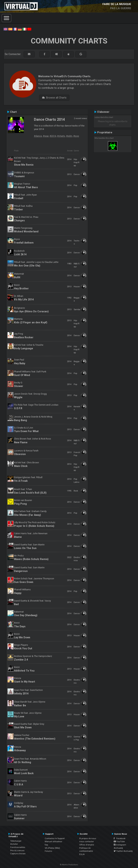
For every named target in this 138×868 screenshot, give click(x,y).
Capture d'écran (18, 854)
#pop (76, 136)
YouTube (119, 841)
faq (46, 845)
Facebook (120, 838)
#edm (69, 136)
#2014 (53, 136)
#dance (38, 136)
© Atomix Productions (69, 865)
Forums (48, 851)
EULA (82, 854)
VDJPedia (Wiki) (52, 848)
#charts (61, 136)
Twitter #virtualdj (123, 851)
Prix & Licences (17, 850)
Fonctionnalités (18, 847)
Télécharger (16, 841)
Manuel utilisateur (53, 841)
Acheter (14, 844)
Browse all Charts (54, 98)
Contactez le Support (55, 838)
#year (46, 136)
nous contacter (87, 841)
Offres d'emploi (87, 845)
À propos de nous (88, 838)
